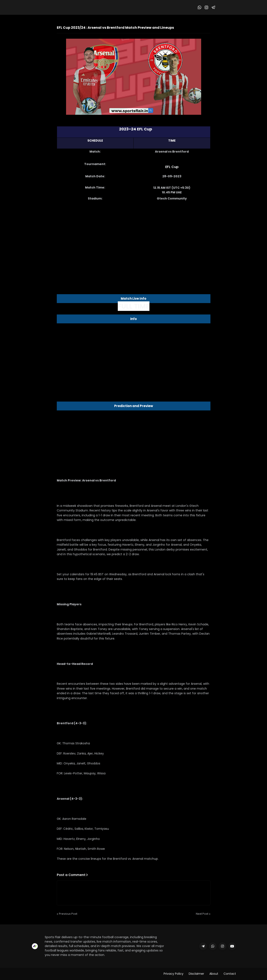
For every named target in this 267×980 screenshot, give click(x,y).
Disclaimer (196, 974)
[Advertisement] (134, 238)
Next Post (202, 914)
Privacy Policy (173, 974)
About (214, 974)
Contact (230, 974)
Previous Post (68, 914)
